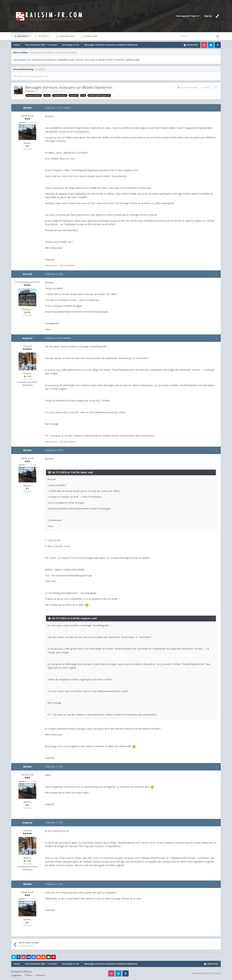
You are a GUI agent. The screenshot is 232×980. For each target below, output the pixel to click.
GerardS (27, 274)
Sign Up (208, 16)
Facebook (218, 45)
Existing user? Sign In (188, 16)
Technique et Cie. (57, 91)
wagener (27, 338)
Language (17, 975)
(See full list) (71, 53)
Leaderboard (67, 36)
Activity (44, 36)
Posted (53, 108)
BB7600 (31, 91)
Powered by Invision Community (206, 973)
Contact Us (40, 975)
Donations (91, 36)
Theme (29, 975)
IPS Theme (16, 972)
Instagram (204, 45)
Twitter (211, 45)
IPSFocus (28, 972)
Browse (23, 36)
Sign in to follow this (189, 87)
